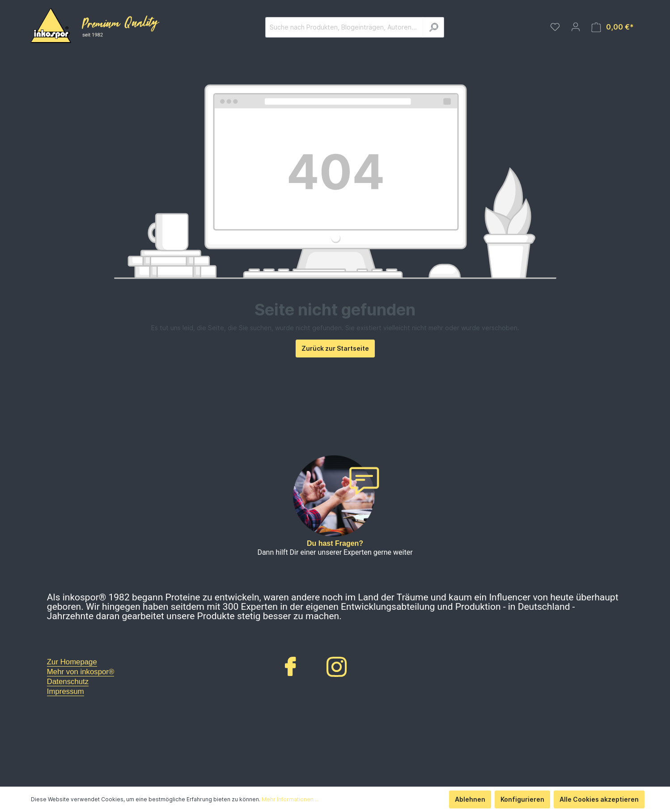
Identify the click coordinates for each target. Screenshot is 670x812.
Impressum (66, 691)
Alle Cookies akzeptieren (599, 799)
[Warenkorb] (613, 27)
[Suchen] (433, 27)
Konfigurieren (522, 799)
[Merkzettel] (555, 27)
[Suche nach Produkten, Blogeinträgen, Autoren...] (344, 27)
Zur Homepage (72, 662)
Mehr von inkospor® (81, 672)
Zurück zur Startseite (335, 348)
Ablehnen (470, 799)
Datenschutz (68, 682)
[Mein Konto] (576, 27)
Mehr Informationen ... (290, 799)
